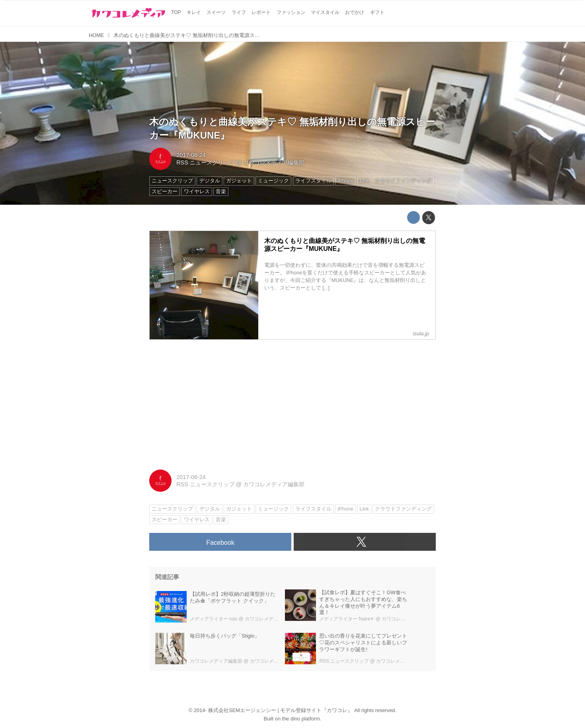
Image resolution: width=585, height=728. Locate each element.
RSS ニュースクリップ (205, 162)
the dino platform (301, 719)
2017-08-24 (191, 155)
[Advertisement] (292, 402)
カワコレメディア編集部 (274, 162)
